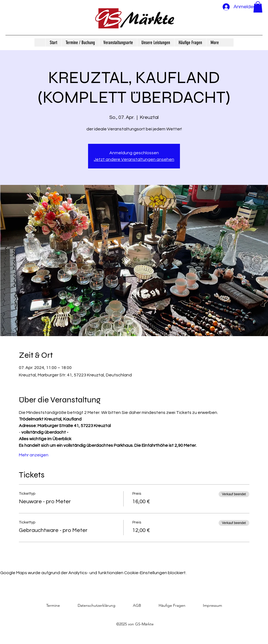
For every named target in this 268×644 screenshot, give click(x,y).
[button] (258, 7)
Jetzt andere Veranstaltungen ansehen (134, 159)
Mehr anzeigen (34, 455)
